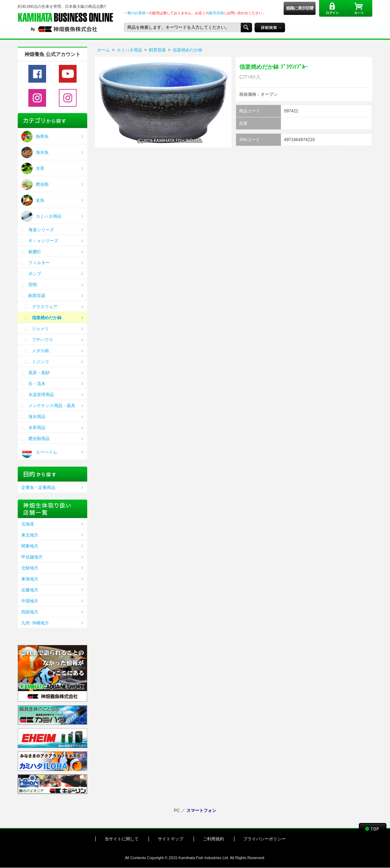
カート (359, 8)
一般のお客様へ (136, 13)
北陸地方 (30, 568)
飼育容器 (157, 50)
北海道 (28, 524)
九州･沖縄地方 (35, 623)
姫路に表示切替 (300, 8)
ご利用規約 (213, 839)
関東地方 (30, 546)
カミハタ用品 (129, 50)
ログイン (332, 8)
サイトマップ (171, 839)
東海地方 (30, 579)
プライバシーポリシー (264, 839)
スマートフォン (201, 811)
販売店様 (216, 13)
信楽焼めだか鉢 (188, 50)
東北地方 (30, 535)
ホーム (104, 50)
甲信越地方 (32, 557)
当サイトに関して (122, 839)
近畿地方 (30, 590)
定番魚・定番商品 (38, 488)
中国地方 (30, 601)
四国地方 (30, 612)
